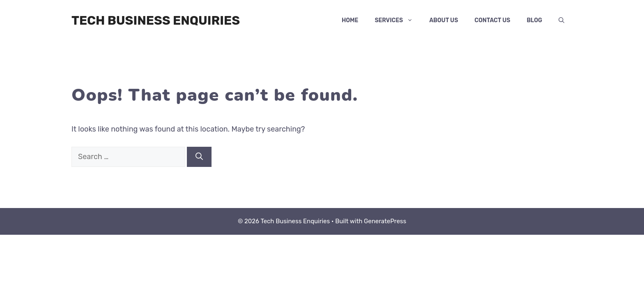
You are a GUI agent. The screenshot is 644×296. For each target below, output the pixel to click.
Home (350, 20)
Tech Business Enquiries (156, 21)
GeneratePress (385, 221)
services (398, 21)
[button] (561, 21)
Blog (534, 20)
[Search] (199, 157)
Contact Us (492, 20)
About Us (444, 20)
